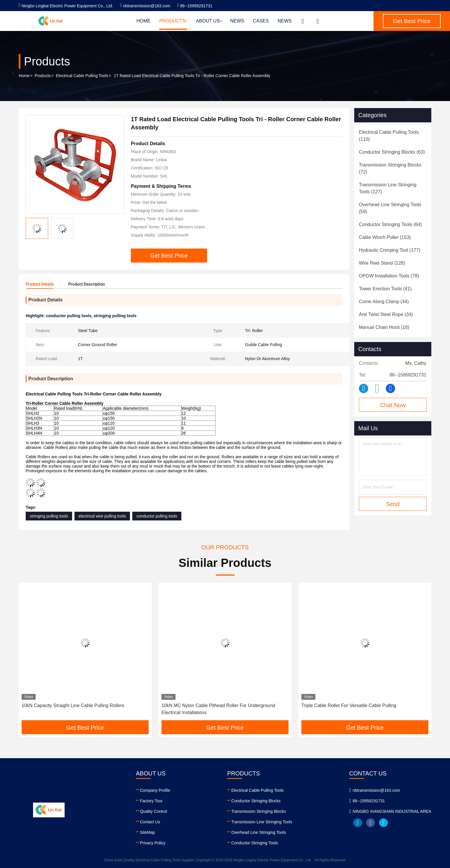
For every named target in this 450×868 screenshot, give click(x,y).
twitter (383, 823)
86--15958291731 (195, 6)
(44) (384, 302)
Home (143, 21)
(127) (388, 188)
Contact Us (150, 822)
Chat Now (393, 405)
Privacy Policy (153, 843)
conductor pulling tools (157, 516)
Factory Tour (151, 801)
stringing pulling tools (49, 516)
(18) (384, 327)
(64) (390, 224)
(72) (390, 168)
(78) (389, 276)
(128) (382, 263)
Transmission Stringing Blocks (259, 811)
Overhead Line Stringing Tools (259, 832)
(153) (385, 237)
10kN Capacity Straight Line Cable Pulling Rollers (73, 705)
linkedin (358, 823)
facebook (371, 823)
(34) (386, 314)
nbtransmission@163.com (145, 6)
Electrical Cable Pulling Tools (82, 76)
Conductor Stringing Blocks (256, 801)
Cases (261, 21)
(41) (385, 289)
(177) (390, 250)
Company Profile (155, 790)
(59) (390, 208)
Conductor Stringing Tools (255, 843)
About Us (209, 21)
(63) (392, 152)
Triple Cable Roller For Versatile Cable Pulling (349, 705)
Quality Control (153, 811)
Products (173, 21)
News (237, 21)
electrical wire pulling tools (102, 516)
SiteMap (147, 832)
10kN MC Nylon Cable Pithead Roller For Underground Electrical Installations (218, 709)
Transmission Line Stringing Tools (262, 822)
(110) (389, 136)
